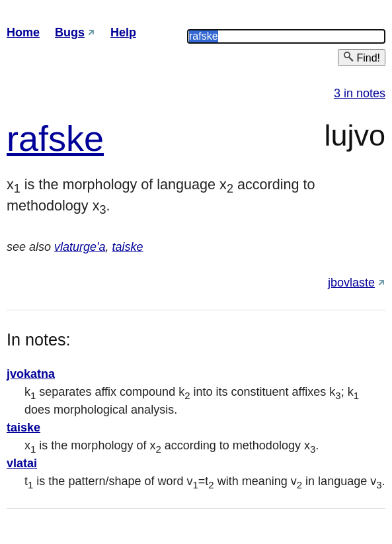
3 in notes (360, 93)
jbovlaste (351, 283)
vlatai (22, 463)
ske (76, 138)
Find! (362, 57)
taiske (128, 247)
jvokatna (31, 374)
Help (123, 32)
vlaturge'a (80, 247)
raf (27, 138)
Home (23, 32)
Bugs (70, 32)
